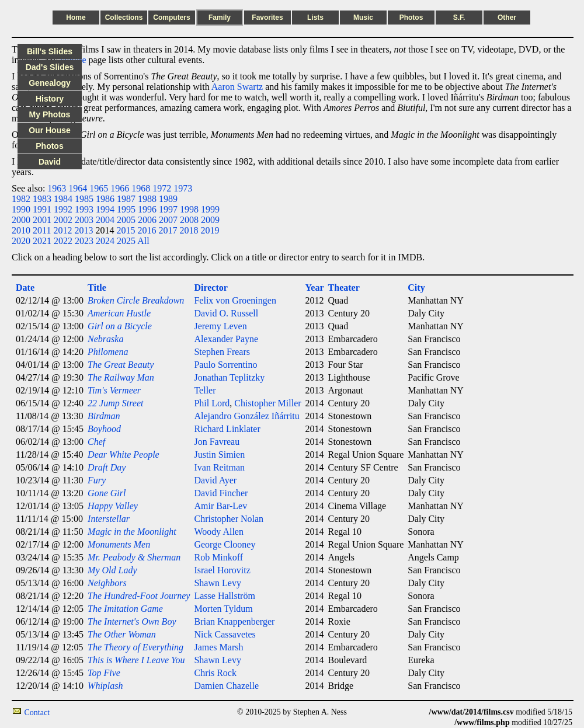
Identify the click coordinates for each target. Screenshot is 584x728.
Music (363, 18)
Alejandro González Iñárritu (246, 416)
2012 (62, 230)
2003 (84, 220)
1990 (21, 209)
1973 (183, 188)
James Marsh (218, 647)
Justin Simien (219, 454)
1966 (120, 188)
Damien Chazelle (226, 686)
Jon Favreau (217, 442)
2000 (21, 220)
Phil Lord (212, 403)
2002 (63, 220)
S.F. (459, 18)
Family (220, 18)
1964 (78, 188)
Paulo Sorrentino (225, 365)
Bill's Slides (50, 51)
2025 (126, 241)
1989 (168, 199)
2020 (21, 241)
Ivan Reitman (219, 467)
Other (507, 18)
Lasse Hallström (224, 596)
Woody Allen (218, 532)
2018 (189, 230)
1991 (42, 209)
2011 (42, 230)
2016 (147, 230)
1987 (126, 199)
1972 (162, 188)
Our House (50, 130)
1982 (21, 199)
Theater (344, 288)
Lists (315, 18)
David (50, 162)
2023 (84, 241)
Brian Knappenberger (234, 621)
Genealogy (50, 83)
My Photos (50, 114)
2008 (189, 220)
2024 (105, 241)
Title (97, 288)
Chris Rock (215, 673)
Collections (124, 18)
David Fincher (221, 493)
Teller (205, 390)
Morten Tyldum (223, 609)
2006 (147, 220)
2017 (168, 230)
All (143, 241)
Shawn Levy (217, 583)
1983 (42, 199)
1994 (105, 209)
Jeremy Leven (220, 326)
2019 (210, 230)
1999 (210, 209)
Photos (411, 18)
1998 (189, 209)
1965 (99, 188)
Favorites (267, 18)
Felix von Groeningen (235, 300)
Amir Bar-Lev (220, 506)
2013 (84, 230)
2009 (210, 220)
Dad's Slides (50, 67)
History (50, 99)
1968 (141, 188)
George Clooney (225, 544)
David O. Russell (226, 313)
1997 (168, 209)
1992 (63, 209)
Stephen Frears (222, 352)
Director (211, 288)
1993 (84, 209)
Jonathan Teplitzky (229, 377)
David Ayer (215, 480)
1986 (105, 199)
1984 (63, 199)
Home (76, 18)
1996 (147, 209)
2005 (126, 220)
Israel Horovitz (222, 570)
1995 (126, 209)
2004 (105, 220)
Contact (37, 713)
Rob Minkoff (218, 557)
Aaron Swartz (237, 87)
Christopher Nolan (229, 519)
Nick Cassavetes (225, 634)
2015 (126, 230)
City (416, 288)
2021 (42, 241)
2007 (168, 220)
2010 (21, 230)
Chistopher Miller (267, 403)
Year (315, 288)
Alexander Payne (226, 339)
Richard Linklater (227, 429)
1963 (57, 188)
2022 (63, 241)
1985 (84, 199)
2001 (42, 220)
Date (25, 288)
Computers (171, 18)
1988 (147, 199)
